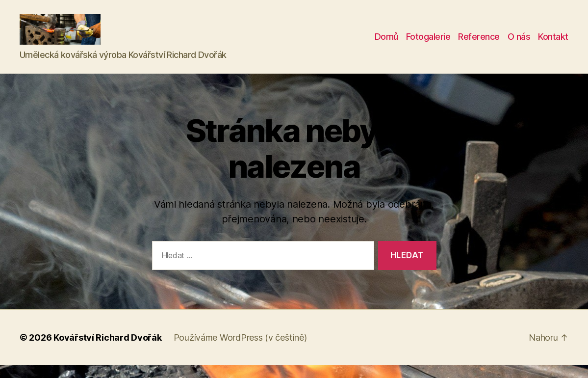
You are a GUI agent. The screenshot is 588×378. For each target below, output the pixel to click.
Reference (479, 43)
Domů (386, 43)
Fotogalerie (428, 43)
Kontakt (553, 43)
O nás (519, 43)
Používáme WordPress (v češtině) (240, 350)
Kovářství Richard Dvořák (108, 350)
